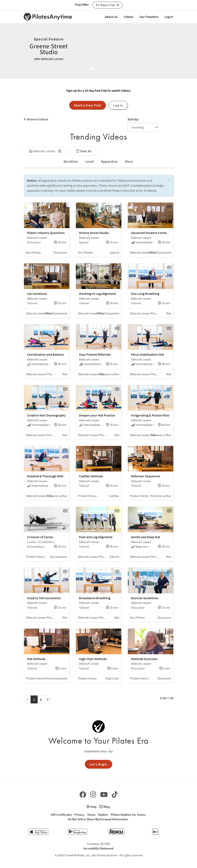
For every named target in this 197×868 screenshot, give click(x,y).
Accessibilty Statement (99, 848)
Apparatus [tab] (109, 161)
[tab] (71, 161)
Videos (129, 17)
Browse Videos (36, 119)
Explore (103, 815)
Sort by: (133, 119)
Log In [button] (118, 105)
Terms (91, 815)
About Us (111, 17)
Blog (104, 807)
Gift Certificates (61, 815)
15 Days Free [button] (107, 5)
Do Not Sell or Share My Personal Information (98, 819)
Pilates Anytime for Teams (128, 815)
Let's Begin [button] (98, 764)
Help (91, 807)
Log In (169, 17)
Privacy (79, 815)
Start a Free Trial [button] (87, 105)
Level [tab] (89, 161)
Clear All (83, 151)
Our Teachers (149, 17)
